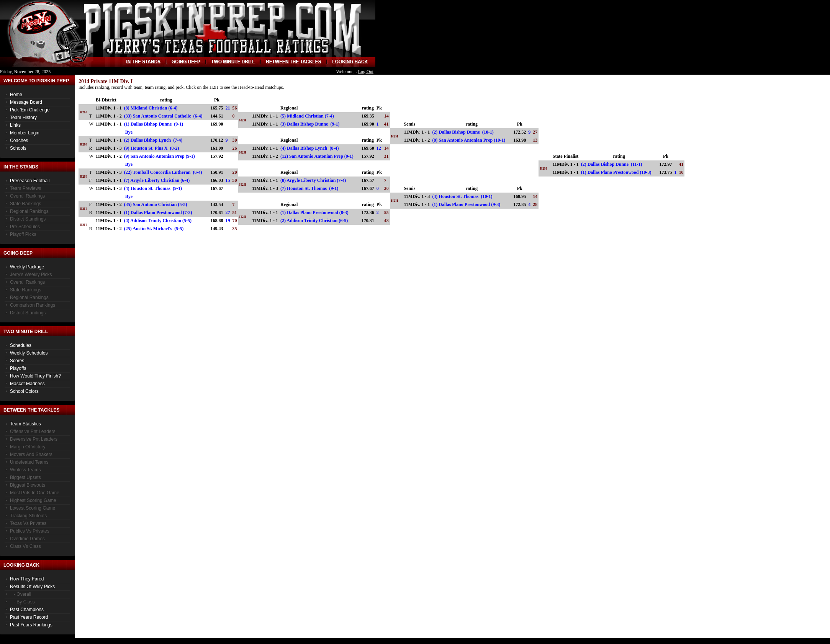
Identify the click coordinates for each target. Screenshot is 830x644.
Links (15, 125)
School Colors (24, 391)
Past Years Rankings (31, 625)
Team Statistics (25, 424)
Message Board (26, 102)
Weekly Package (27, 267)
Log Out (366, 72)
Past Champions (27, 610)
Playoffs (18, 368)
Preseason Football (30, 181)
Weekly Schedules (29, 353)
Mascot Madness (27, 384)
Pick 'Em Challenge (30, 110)
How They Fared (27, 579)
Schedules (21, 345)
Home (16, 95)
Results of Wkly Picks (32, 587)
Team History (23, 118)
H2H (83, 112)
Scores (17, 361)
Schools (18, 148)
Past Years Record (29, 617)
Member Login (25, 133)
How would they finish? (35, 376)
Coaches (19, 141)
